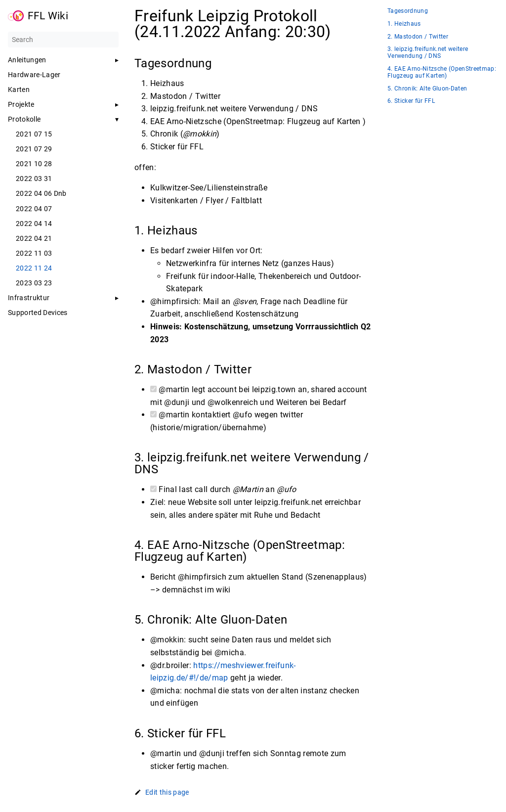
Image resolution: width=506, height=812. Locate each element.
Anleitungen (27, 60)
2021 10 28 (34, 164)
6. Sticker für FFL (411, 101)
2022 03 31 (34, 179)
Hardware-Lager (34, 75)
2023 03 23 (34, 283)
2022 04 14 (34, 224)
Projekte (21, 104)
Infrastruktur (29, 298)
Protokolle (24, 119)
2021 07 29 (34, 149)
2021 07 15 (34, 134)
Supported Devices (38, 313)
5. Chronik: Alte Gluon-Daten (427, 89)
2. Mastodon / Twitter (418, 37)
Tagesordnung (408, 11)
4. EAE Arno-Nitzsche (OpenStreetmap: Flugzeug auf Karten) (442, 72)
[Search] (63, 40)
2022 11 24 (34, 268)
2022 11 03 (34, 253)
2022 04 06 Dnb (41, 193)
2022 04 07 (34, 209)
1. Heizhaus (404, 24)
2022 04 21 (34, 238)
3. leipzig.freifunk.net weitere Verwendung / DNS (428, 53)
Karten (19, 90)
